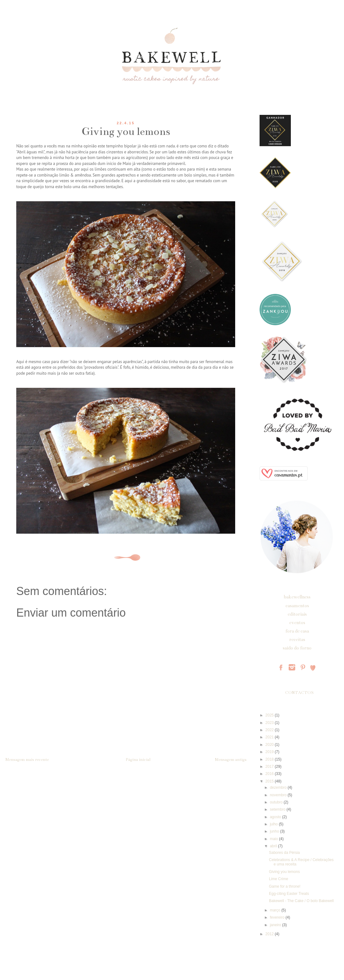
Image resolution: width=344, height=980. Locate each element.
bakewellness (297, 597)
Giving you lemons (284, 872)
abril (274, 846)
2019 (270, 752)
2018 (270, 759)
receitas (297, 639)
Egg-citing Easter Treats (289, 894)
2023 (270, 723)
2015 (270, 781)
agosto (276, 817)
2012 (270, 934)
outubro (277, 802)
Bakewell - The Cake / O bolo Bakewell (301, 901)
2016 (270, 774)
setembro (278, 809)
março (276, 910)
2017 (270, 767)
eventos (297, 623)
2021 (270, 737)
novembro (279, 795)
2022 (270, 730)
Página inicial (138, 760)
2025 (270, 715)
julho (274, 824)
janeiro (276, 925)
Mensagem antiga (231, 760)
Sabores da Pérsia (284, 853)
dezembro (279, 788)
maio (274, 839)
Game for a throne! (285, 886)
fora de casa (297, 631)
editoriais (297, 614)
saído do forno (297, 648)
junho (275, 831)
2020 (270, 745)
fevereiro (278, 917)
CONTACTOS (299, 693)
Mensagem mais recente (27, 760)
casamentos (297, 606)
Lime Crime (278, 879)
